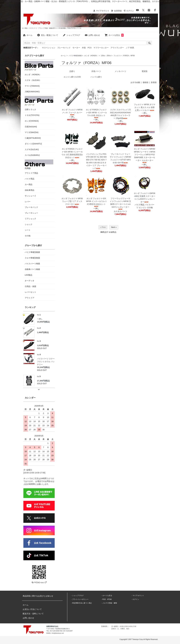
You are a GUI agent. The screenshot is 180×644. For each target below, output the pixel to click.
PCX (90, 48)
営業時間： (105, 626)
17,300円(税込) (43, 381)
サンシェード (30, 196)
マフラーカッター (101, 48)
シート (28, 230)
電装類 (145, 71)
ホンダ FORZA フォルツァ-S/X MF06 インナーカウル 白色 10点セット (96, 113)
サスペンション (49, 48)
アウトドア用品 (39, 167)
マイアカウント (101, 11)
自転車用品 (30, 190)
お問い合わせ (92, 35)
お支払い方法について (32, 609)
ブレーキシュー (31, 213)
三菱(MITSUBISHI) (33, 138)
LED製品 (28, 275)
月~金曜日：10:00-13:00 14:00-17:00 (124, 626)
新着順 (154, 82)
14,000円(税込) (43, 322)
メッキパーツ (120, 71)
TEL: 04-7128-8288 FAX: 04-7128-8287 (59, 631)
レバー (28, 202)
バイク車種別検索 (75, 56)
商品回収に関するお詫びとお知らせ (38, 596)
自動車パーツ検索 (32, 269)
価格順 (145, 82)
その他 (28, 236)
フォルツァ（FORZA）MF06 (124, 56)
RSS (104, 599)
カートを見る (114, 35)
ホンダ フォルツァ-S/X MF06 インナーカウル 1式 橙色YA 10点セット (96, 202)
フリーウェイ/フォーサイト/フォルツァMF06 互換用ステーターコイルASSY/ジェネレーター (120, 204)
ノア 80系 (130, 48)
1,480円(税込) (43, 332)
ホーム (28, 35)
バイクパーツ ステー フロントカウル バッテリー (46, 359)
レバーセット (30, 292)
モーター (76, 48)
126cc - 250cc (106, 56)
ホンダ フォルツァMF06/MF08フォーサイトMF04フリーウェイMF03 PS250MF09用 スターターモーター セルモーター (145, 156)
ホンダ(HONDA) (32, 121)
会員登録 (116, 11)
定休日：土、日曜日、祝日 (120, 629)
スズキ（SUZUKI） (33, 80)
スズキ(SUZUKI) (32, 149)
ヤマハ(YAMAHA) (32, 86)
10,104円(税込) (43, 367)
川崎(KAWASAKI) (32, 92)
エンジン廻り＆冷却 (72, 77)
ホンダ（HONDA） (91, 56)
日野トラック (39, 103)
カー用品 (29, 184)
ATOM (109, 599)
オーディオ (30, 281)
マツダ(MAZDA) (32, 132)
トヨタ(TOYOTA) (32, 115)
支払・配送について (48, 35)
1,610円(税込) (43, 345)
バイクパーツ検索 (32, 264)
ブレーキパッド (64, 48)
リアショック (30, 219)
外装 (84, 48)
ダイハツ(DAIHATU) (33, 144)
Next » (114, 227)
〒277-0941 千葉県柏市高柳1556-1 (58, 629)
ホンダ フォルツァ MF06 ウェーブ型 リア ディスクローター (72, 201)
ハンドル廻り (96, 77)
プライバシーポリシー (80, 599)
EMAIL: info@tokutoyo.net (55, 633)
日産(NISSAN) (31, 127)
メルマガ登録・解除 (110, 603)
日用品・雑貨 (30, 286)
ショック (29, 224)
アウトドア (30, 298)
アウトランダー (117, 48)
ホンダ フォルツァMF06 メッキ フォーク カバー (72, 112)
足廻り (72, 71)
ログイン (129, 11)
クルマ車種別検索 (32, 258)
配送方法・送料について (33, 614)
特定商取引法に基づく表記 (82, 603)
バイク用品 (30, 179)
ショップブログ (71, 35)
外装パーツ (96, 71)
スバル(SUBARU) (32, 155)
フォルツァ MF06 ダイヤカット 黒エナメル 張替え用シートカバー (145, 107)
